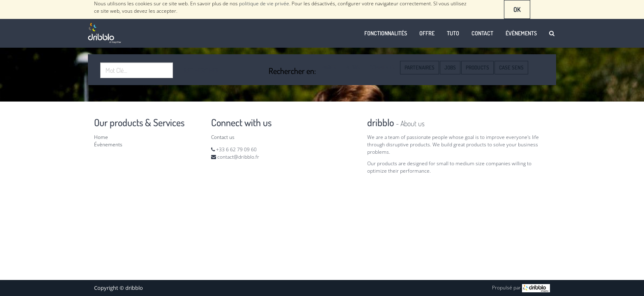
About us (413, 123)
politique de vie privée (264, 3)
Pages (329, 67)
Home (101, 137)
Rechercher (201, 70)
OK (517, 9)
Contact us (223, 137)
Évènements (108, 145)
